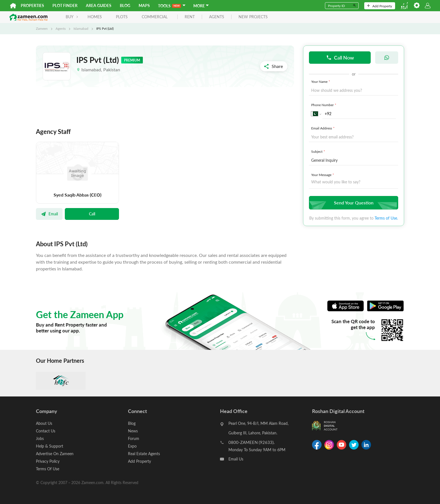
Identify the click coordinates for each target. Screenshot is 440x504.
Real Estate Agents (144, 454)
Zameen (42, 28)
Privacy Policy (48, 461)
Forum (134, 438)
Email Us (236, 459)
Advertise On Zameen (55, 454)
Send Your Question (353, 203)
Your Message (323, 175)
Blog (125, 5)
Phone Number (324, 105)
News (133, 431)
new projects (253, 17)
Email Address (323, 128)
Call (92, 214)
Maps (144, 5)
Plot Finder (65, 5)
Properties (32, 5)
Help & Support (50, 446)
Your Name (321, 81)
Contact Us (46, 431)
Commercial (155, 17)
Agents (61, 28)
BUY (72, 17)
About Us (44, 423)
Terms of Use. (386, 218)
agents (217, 17)
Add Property (380, 6)
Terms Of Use (48, 469)
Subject (319, 151)
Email (49, 214)
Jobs (40, 438)
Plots (122, 17)
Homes (95, 17)
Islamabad (81, 28)
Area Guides (99, 5)
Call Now (340, 57)
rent (190, 17)
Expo (132, 446)
